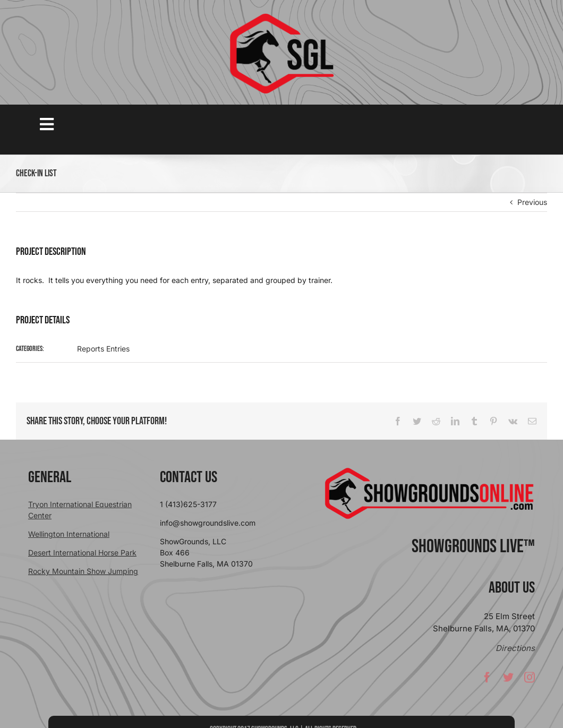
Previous (532, 202)
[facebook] (487, 680)
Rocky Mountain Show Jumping (83, 571)
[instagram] (530, 680)
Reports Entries (103, 349)
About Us (512, 588)
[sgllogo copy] (281, 17)
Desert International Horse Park (82, 553)
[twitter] (508, 680)
